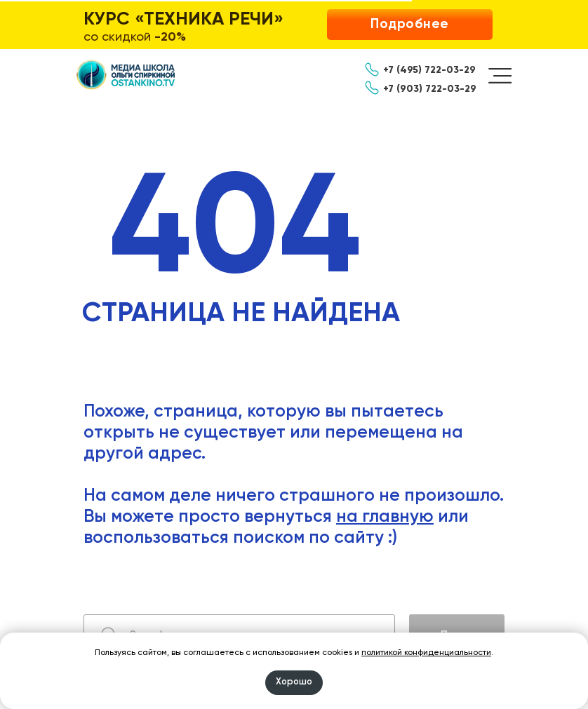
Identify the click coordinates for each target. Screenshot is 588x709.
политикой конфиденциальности (426, 653)
